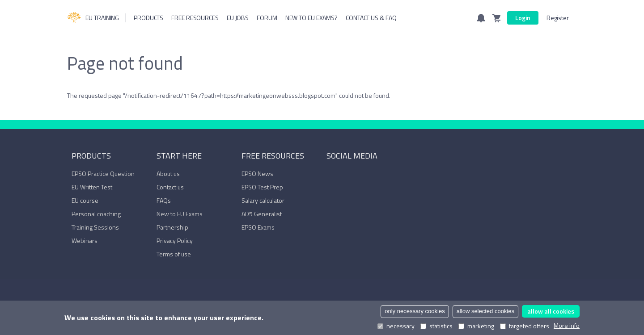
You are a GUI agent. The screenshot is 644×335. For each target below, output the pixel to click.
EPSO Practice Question (103, 174)
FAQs (164, 200)
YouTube (359, 176)
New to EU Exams (180, 214)
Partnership (172, 227)
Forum (267, 18)
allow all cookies (551, 311)
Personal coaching (96, 214)
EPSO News (257, 174)
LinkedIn (345, 176)
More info (567, 326)
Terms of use (174, 254)
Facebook (331, 176)
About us (168, 174)
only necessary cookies (415, 311)
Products (148, 18)
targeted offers (525, 326)
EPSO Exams (258, 227)
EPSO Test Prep (262, 187)
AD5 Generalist (262, 214)
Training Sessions (95, 227)
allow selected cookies (485, 311)
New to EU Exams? (311, 18)
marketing (476, 326)
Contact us (170, 187)
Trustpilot (373, 176)
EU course (85, 200)
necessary (396, 326)
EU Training (93, 18)
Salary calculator (263, 200)
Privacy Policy (175, 241)
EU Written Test (92, 187)
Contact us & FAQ (371, 18)
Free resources (195, 18)
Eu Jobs (238, 18)
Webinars (85, 241)
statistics (436, 326)
